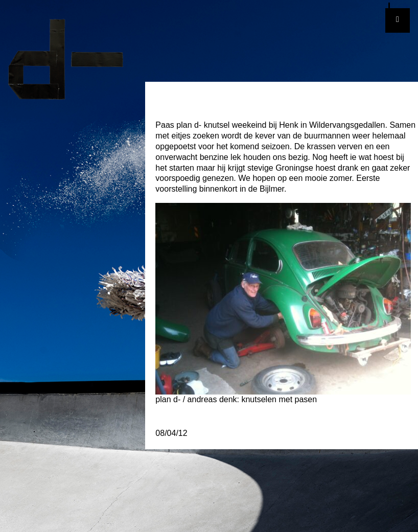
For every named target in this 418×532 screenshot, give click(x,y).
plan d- (73, 59)
